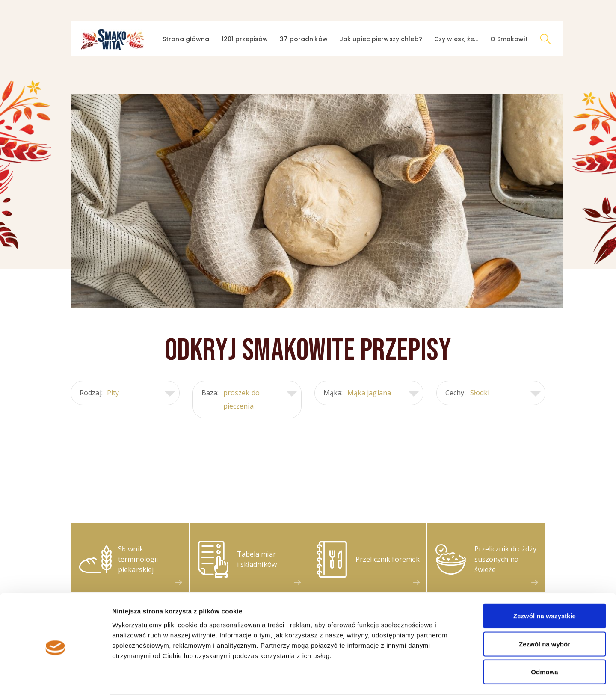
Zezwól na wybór (545, 615)
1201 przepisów (245, 39)
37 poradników (304, 39)
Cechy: (493, 393)
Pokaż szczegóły (456, 682)
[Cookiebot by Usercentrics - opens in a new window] (55, 682)
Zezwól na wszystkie (545, 587)
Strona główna (186, 39)
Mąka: (371, 393)
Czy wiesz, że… (456, 39)
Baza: (249, 400)
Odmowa (544, 643)
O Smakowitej (512, 39)
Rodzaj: (127, 393)
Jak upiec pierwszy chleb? (381, 39)
